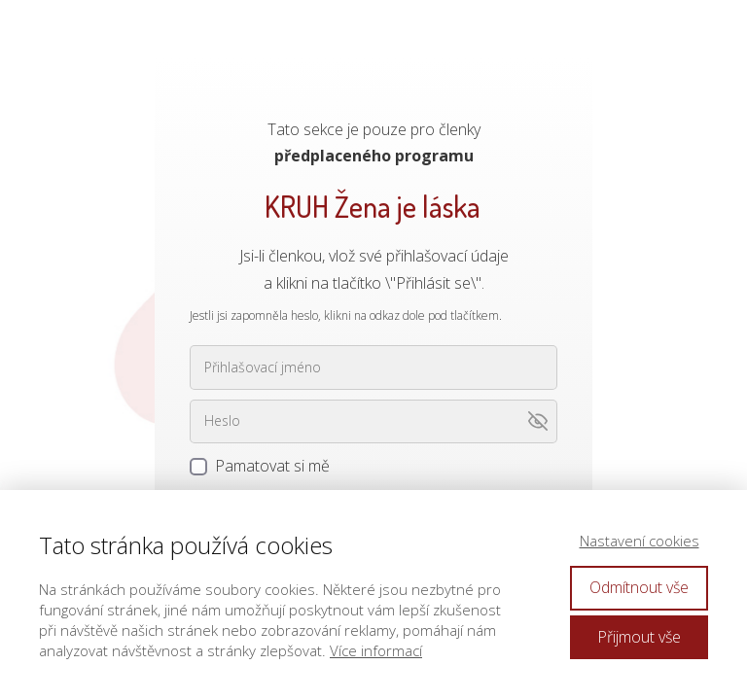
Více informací (376, 650)
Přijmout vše (639, 637)
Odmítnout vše (639, 587)
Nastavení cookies (640, 541)
